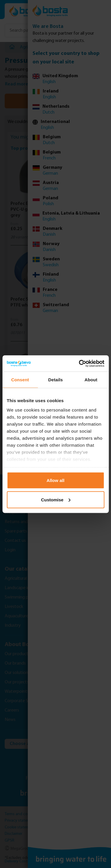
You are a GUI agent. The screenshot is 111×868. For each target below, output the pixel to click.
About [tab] (91, 380)
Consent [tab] (20, 380)
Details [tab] (56, 380)
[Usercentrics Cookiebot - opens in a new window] (79, 363)
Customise (56, 499)
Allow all (56, 480)
